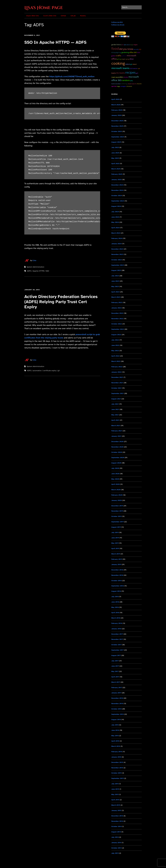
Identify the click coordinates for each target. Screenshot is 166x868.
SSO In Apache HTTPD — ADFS (55, 42)
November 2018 (117, 575)
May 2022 (115, 351)
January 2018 (116, 629)
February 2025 (117, 174)
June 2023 (115, 281)
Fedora (119, 45)
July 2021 (115, 404)
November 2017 (117, 639)
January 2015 (116, 810)
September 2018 (118, 586)
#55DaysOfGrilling (116, 52)
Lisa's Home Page (44, 8)
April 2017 (115, 677)
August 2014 (116, 832)
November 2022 (117, 319)
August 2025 (116, 142)
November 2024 (117, 190)
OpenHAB (114, 86)
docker (126, 77)
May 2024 (115, 222)
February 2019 (117, 559)
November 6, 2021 (32, 35)
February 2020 (117, 495)
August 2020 (116, 463)
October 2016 (116, 709)
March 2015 (116, 805)
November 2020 (117, 447)
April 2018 (115, 613)
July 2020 (115, 468)
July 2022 (115, 340)
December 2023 (117, 249)
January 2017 (116, 693)
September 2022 (118, 329)
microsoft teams (120, 68)
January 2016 (116, 757)
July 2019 (115, 532)
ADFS (29, 271)
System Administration (35, 267)
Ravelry (83, 16)
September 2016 (118, 714)
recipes (130, 72)
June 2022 (115, 345)
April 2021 (115, 420)
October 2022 (117, 324)
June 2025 (115, 153)
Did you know (126, 49)
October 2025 (117, 131)
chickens (129, 86)
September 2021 (118, 393)
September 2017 (117, 650)
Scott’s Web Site (50, 16)
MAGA (118, 86)
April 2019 (115, 548)
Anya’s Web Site (33, 16)
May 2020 (115, 479)
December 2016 (117, 698)
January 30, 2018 (32, 290)
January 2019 (116, 564)
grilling (119, 59)
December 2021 (117, 377)
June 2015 (115, 789)
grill (137, 73)
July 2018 (115, 597)
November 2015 (117, 768)
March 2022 (116, 361)
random (126, 80)
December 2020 (117, 442)
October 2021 (116, 388)
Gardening (125, 52)
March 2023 (116, 297)
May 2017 (115, 671)
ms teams (121, 73)
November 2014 (117, 821)
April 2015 (115, 800)
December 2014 (117, 816)
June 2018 (115, 602)
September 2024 (118, 201)
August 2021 (116, 399)
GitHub (63, 16)
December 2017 (117, 634)
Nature (128, 64)
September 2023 (118, 265)
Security (136, 49)
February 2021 (117, 431)
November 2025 (117, 126)
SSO (47, 271)
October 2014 (116, 826)
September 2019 (117, 522)
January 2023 (116, 308)
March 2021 (116, 426)
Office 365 (133, 52)
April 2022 (115, 356)
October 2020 (117, 452)
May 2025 (115, 158)
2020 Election (134, 68)
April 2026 (115, 99)
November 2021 (117, 383)
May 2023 (115, 286)
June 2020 (115, 474)
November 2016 (117, 703)
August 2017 (116, 655)
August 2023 (116, 270)
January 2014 (116, 843)
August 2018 (116, 591)
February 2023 (117, 302)
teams (114, 73)
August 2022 (116, 335)
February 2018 (117, 623)
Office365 (139, 84)
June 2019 (115, 538)
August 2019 (116, 527)
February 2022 (117, 367)
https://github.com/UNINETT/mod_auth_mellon (72, 76)
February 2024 (117, 238)
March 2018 (116, 618)
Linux (132, 59)
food (115, 49)
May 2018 (115, 607)
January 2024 (116, 244)
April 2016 (115, 741)
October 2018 (116, 581)
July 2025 (115, 147)
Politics (121, 77)
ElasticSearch (132, 84)
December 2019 (117, 506)
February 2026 (117, 110)
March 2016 (116, 746)
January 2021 (116, 436)
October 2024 (117, 196)
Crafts (118, 55)
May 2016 (115, 736)
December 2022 (117, 313)
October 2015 (116, 773)
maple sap (115, 77)
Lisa (34, 260)
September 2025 (118, 137)
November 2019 (117, 511)
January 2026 (116, 115)
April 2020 (116, 484)
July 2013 (115, 853)
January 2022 (116, 372)
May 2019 (115, 543)
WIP (140, 49)
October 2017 (116, 645)
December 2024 (117, 185)
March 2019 (116, 554)
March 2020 (116, 490)
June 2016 (115, 730)
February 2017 (117, 688)
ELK (123, 45)
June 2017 (115, 666)
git (59, 371)
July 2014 (115, 837)
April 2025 (115, 164)
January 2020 (117, 500)
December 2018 (117, 570)
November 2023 (117, 254)
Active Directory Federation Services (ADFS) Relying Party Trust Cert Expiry (61, 302)
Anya (132, 45)
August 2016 (116, 719)
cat (139, 68)
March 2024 (116, 233)
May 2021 (115, 415)
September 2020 (118, 458)
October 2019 (116, 516)
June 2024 (115, 217)
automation (37, 371)
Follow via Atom (118, 25)
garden (114, 45)
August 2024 (116, 206)
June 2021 (115, 409)
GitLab (73, 16)
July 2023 (115, 276)
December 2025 (117, 121)
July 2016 (115, 725)
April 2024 (115, 228)
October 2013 (116, 848)
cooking (118, 63)
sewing (124, 84)
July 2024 (115, 212)
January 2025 (116, 180)
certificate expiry (50, 371)
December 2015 (117, 762)
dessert (135, 64)
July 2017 (115, 661)
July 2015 (115, 784)
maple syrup (125, 59)
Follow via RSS (117, 22)
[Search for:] (131, 7)
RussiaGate (123, 86)
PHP (131, 81)
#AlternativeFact (116, 84)
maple (135, 45)
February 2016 (117, 752)
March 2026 (116, 105)
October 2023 (117, 260)
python (124, 56)
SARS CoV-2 (127, 45)
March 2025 (116, 169)
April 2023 (115, 292)
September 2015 (118, 778)
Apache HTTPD (39, 271)
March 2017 (116, 682)
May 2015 (115, 794)
